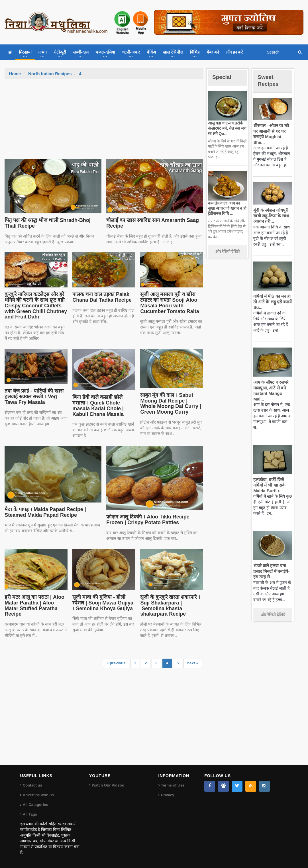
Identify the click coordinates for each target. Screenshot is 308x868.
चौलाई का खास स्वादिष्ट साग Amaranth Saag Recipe (151, 223)
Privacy (168, 795)
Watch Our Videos (108, 785)
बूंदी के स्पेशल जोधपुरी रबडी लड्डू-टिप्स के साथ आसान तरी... (270, 210)
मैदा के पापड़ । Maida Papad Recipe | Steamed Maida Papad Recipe (44, 512)
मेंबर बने (213, 52)
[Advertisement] (104, 122)
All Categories (35, 805)
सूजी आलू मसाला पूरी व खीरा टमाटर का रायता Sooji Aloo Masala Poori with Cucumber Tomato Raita (168, 303)
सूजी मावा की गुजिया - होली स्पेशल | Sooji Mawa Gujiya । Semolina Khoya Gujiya (103, 603)
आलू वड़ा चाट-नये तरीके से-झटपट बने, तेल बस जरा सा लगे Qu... (227, 128)
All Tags (30, 814)
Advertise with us (38, 795)
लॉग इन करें (234, 52)
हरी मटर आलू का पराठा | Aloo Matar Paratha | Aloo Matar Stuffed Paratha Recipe (35, 603)
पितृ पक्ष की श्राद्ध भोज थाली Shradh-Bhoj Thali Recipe (52, 223)
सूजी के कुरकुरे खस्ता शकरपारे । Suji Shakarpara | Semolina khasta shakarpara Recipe (169, 605)
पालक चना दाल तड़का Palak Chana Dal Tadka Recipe (101, 297)
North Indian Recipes (49, 74)
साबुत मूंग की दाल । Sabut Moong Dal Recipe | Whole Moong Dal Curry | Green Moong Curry (171, 404)
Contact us (32, 785)
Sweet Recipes (269, 80)
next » (193, 663)
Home (15, 74)
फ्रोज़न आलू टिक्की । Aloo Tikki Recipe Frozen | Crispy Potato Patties (146, 520)
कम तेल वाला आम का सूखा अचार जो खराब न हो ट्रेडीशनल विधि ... (227, 208)
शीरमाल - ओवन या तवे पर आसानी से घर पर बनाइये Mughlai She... (272, 131)
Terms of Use (173, 785)
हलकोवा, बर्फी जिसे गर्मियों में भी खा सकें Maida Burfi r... (269, 474)
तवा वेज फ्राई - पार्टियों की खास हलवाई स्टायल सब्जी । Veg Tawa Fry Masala (33, 397)
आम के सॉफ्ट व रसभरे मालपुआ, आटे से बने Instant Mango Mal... (273, 382)
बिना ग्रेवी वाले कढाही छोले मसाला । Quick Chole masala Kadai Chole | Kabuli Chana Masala (103, 406)
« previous (117, 663)
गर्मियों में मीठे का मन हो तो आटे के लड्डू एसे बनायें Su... (272, 296)
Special (223, 77)
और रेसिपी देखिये (228, 252)
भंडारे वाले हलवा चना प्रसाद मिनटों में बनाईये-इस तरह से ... (271, 560)
